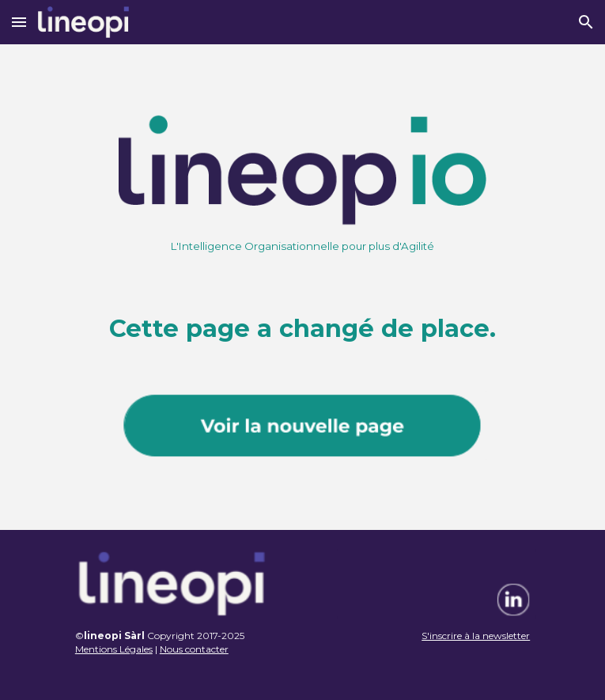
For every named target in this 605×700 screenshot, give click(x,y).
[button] (19, 22)
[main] (303, 246)
